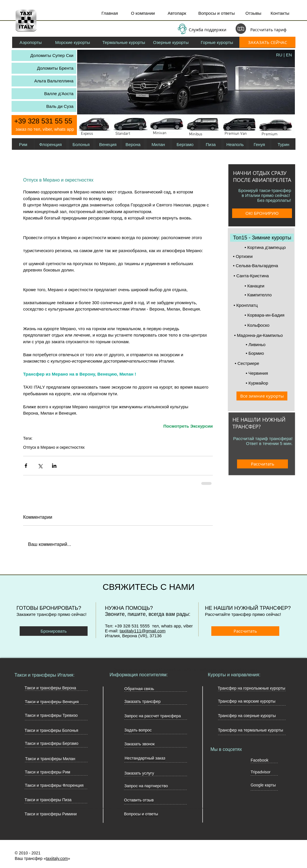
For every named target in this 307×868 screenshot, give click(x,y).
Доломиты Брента (55, 68)
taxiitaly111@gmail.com (143, 631)
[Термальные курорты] (124, 42)
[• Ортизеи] (262, 256)
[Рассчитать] (262, 464)
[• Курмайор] (268, 383)
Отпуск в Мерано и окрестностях (54, 447)
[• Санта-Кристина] (262, 276)
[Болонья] (81, 144)
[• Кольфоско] (267, 325)
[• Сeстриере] (263, 363)
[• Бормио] (268, 353)
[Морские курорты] (73, 42)
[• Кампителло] (267, 295)
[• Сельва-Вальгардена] (261, 266)
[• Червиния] (268, 373)
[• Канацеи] (267, 286)
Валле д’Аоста (59, 94)
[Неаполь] (235, 144)
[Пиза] (211, 144)
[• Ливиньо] (268, 345)
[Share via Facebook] (26, 466)
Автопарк (177, 13)
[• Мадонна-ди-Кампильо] (262, 335)
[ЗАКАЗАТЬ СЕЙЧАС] (267, 42)
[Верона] (133, 144)
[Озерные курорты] (171, 42)
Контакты (280, 13)
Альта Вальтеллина (54, 81)
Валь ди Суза (60, 106)
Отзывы (253, 13)
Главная (110, 13)
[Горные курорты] (217, 42)
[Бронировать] (54, 631)
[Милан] (158, 144)
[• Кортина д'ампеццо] (273, 247)
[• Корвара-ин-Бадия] (268, 315)
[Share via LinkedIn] (54, 466)
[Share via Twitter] (40, 466)
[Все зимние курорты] (262, 396)
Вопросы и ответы (217, 13)
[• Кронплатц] (262, 305)
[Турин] (283, 144)
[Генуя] (259, 144)
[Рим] (23, 144)
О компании (143, 13)
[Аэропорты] (31, 42)
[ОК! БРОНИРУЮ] (262, 213)
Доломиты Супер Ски (52, 55)
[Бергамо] (185, 144)
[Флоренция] (50, 144)
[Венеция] (108, 144)
